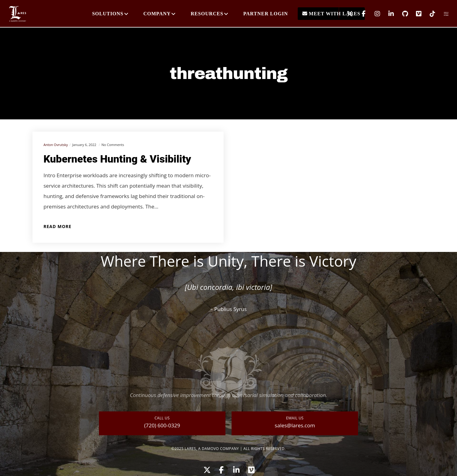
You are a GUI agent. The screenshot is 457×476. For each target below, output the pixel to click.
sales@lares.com (295, 425)
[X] (346, 14)
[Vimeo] (415, 14)
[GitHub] (401, 14)
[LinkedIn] (387, 14)
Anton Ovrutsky (56, 145)
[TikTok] (429, 14)
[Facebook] (360, 14)
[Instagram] (374, 14)
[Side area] (442, 14)
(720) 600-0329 (162, 425)
